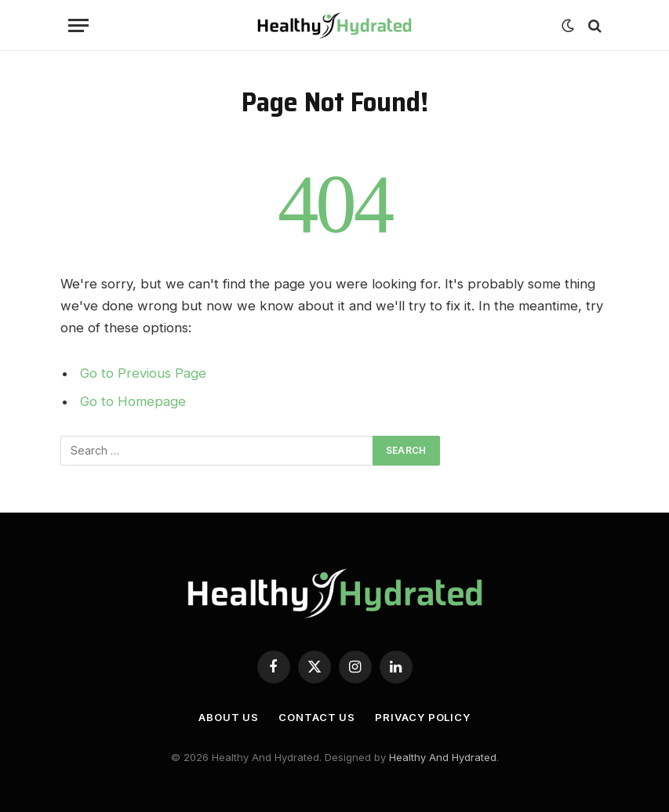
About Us (229, 717)
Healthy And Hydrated (443, 757)
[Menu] (78, 25)
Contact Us (317, 717)
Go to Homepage (133, 401)
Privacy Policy (423, 717)
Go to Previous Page (143, 373)
